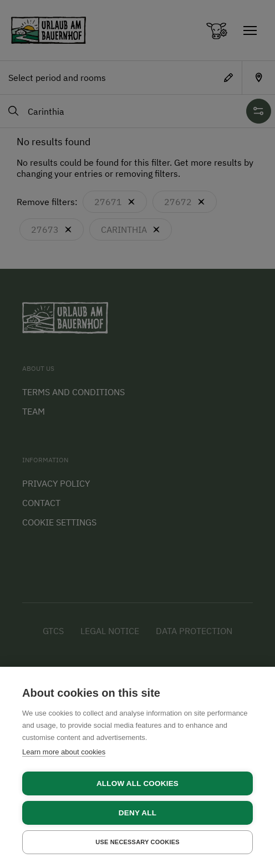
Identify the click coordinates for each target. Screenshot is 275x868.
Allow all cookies (137, 783)
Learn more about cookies (64, 752)
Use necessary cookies (137, 842)
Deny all (137, 813)
